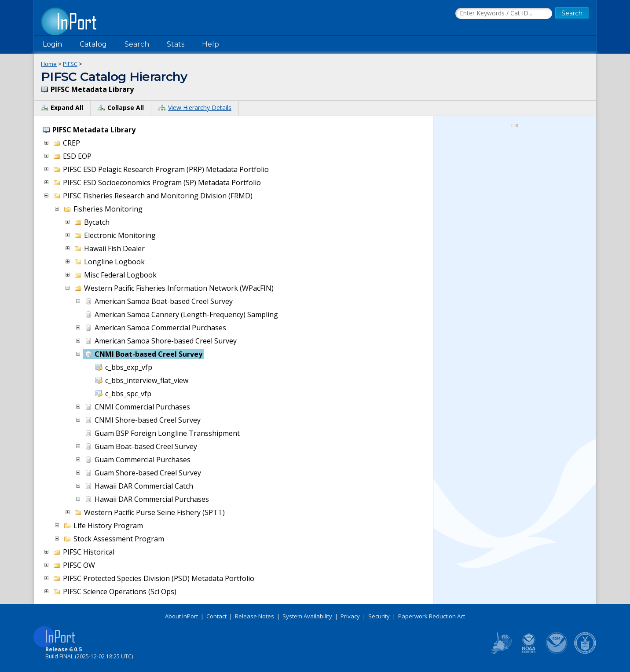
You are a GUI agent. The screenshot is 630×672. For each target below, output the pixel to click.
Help (211, 44)
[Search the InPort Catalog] (504, 14)
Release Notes (255, 616)
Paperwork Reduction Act (432, 616)
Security (379, 616)
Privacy (350, 616)
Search (137, 44)
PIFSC (70, 64)
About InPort (181, 616)
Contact (216, 616)
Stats (176, 44)
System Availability (307, 616)
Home (49, 64)
